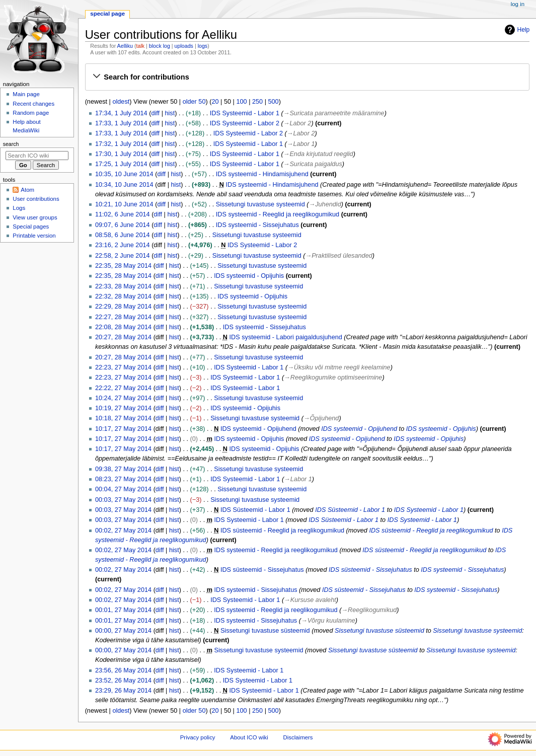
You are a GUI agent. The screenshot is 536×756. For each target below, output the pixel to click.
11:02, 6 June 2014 (123, 214)
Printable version (34, 236)
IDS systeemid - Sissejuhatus (257, 225)
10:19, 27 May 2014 (123, 408)
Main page (26, 94)
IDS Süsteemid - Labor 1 (255, 510)
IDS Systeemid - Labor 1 (245, 113)
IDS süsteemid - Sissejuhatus (262, 570)
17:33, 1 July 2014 (121, 123)
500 (274, 102)
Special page (107, 14)
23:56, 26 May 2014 (123, 670)
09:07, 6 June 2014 (123, 225)
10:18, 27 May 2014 (123, 418)
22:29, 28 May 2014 (123, 307)
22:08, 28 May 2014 (123, 327)
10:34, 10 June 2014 (124, 185)
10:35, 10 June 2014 (124, 174)
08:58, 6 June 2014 (123, 235)
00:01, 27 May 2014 (123, 610)
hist (170, 113)
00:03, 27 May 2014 (123, 500)
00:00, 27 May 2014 (123, 631)
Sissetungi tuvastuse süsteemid (265, 631)
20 (215, 102)
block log (160, 46)
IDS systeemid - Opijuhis (249, 276)
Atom (27, 190)
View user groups (35, 217)
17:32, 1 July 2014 (121, 144)
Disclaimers (298, 737)
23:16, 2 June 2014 (123, 245)
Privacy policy (198, 737)
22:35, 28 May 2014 (123, 266)
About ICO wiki (249, 737)
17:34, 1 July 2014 (121, 113)
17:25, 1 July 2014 (121, 164)
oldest (121, 102)
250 (257, 102)
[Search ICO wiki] (37, 156)
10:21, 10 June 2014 (124, 204)
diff (155, 113)
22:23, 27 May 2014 (123, 367)
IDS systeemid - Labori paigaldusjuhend (286, 337)
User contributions (36, 199)
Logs (19, 208)
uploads (184, 46)
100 (241, 102)
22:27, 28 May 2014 (123, 317)
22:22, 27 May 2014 (123, 388)
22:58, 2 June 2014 (123, 256)
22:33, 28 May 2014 (123, 286)
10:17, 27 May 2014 (123, 429)
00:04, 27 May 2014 (123, 489)
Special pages (31, 226)
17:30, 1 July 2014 (121, 154)
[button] (307, 77)
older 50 (194, 102)
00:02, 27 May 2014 (123, 531)
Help (516, 30)
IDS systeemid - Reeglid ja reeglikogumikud (278, 214)
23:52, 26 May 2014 (123, 681)
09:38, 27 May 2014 (123, 469)
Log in (518, 4)
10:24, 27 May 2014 (123, 398)
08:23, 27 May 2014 (123, 479)
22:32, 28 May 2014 (123, 296)
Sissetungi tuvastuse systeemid (260, 204)
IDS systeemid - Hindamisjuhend (262, 174)
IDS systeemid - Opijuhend (258, 429)
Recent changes (33, 104)
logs (203, 46)
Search (11, 144)
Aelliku (125, 46)
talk (141, 46)
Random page (31, 113)
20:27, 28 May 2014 (123, 337)
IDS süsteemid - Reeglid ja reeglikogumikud (282, 531)
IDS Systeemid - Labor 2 (245, 123)
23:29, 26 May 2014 (123, 691)
